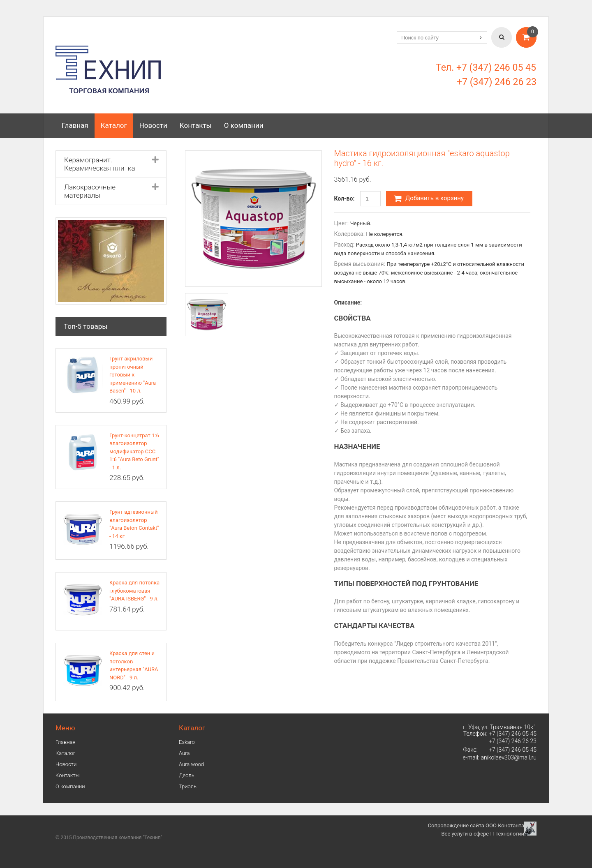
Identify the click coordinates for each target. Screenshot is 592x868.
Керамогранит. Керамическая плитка (100, 164)
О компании (244, 125)
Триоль (188, 786)
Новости (153, 125)
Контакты (196, 125)
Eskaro (187, 742)
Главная (75, 125)
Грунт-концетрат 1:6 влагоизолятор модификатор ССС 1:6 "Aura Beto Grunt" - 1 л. (134, 451)
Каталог (114, 125)
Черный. (361, 223)
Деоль (187, 775)
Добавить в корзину (429, 199)
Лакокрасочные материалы (90, 191)
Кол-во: (345, 199)
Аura (184, 753)
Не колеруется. (385, 234)
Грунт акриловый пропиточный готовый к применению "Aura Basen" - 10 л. (133, 375)
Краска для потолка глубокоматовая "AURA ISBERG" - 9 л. (134, 591)
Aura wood (191, 764)
